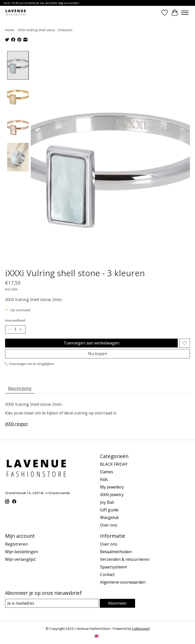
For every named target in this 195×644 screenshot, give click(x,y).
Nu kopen (98, 354)
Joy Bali (107, 502)
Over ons (109, 525)
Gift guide (109, 510)
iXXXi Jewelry (112, 495)
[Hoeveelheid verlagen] (10, 329)
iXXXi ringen (16, 424)
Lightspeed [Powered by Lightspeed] (141, 629)
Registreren (16, 544)
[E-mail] (52, 603)
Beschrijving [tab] (20, 388)
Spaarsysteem (113, 567)
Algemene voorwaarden (123, 582)
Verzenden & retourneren (125, 559)
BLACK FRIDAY (114, 464)
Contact (107, 575)
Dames (107, 472)
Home (10, 30)
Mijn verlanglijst (20, 559)
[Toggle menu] (185, 13)
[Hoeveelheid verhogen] (21, 329)
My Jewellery (112, 487)
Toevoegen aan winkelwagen (91, 343)
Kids (104, 479)
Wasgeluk (109, 517)
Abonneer (117, 603)
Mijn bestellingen (22, 552)
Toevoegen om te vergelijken (29, 364)
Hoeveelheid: (15, 320)
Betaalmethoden (116, 552)
